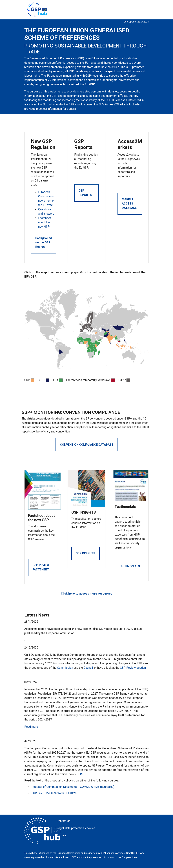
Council (88, 668)
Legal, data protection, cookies (76, 828)
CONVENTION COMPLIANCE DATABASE (87, 445)
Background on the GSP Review (44, 242)
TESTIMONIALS (129, 566)
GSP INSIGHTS (85, 553)
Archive (61, 835)
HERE (80, 774)
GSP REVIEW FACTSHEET (41, 567)
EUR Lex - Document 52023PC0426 (54, 793)
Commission (65, 668)
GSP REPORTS (85, 193)
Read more (31, 727)
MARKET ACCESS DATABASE (129, 204)
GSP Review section (133, 668)
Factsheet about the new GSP (45, 222)
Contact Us (64, 821)
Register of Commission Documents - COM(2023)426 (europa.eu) (73, 787)
